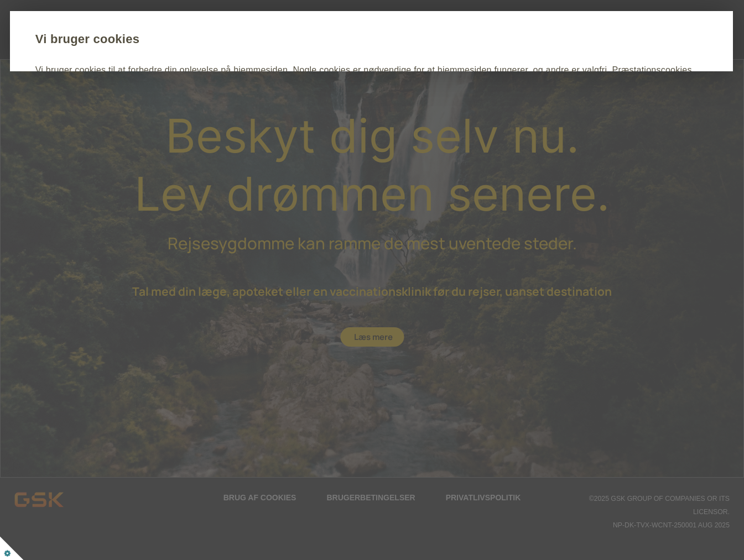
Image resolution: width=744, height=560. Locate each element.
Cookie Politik (382, 100)
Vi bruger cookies (159, 39)
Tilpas (226, 134)
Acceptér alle (150, 134)
